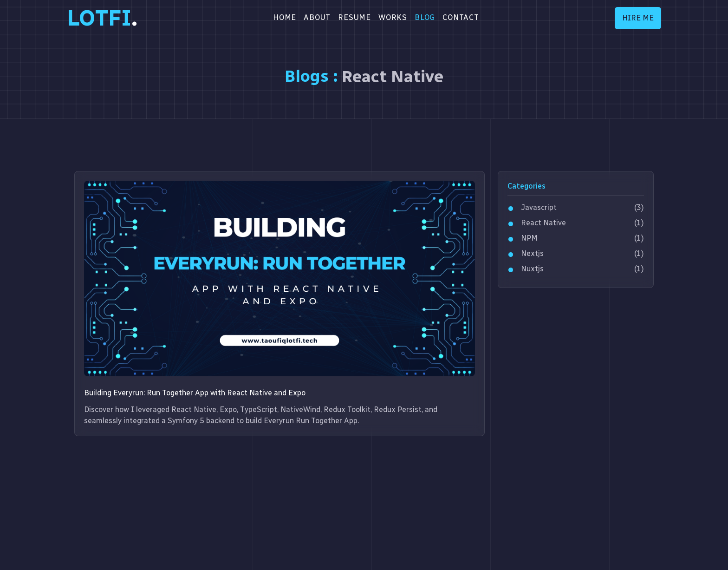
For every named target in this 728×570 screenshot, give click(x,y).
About (317, 17)
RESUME (354, 17)
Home (285, 17)
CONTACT (461, 17)
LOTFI (102, 18)
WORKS (393, 17)
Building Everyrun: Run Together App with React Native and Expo (195, 393)
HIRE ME (638, 18)
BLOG (425, 17)
